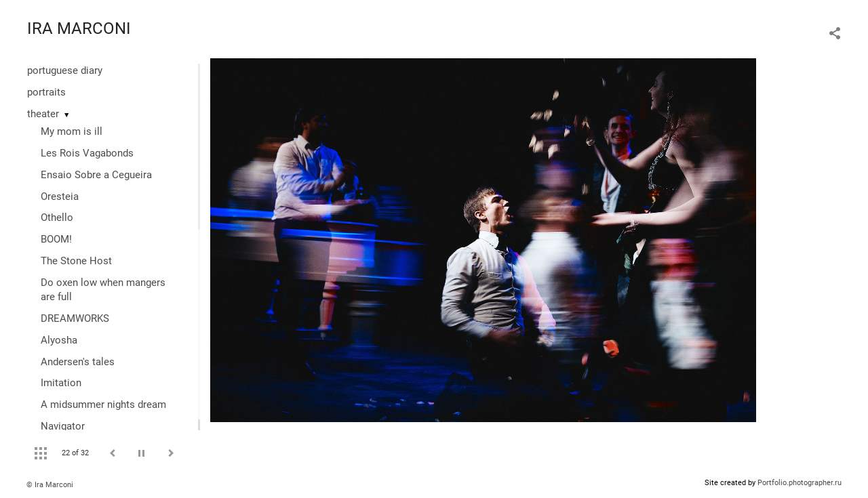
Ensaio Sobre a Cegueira (96, 175)
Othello (57, 217)
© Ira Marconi (50, 485)
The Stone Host (76, 261)
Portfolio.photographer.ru (800, 483)
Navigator (63, 426)
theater (43, 114)
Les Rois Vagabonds (87, 153)
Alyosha (59, 340)
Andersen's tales (78, 362)
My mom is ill (72, 131)
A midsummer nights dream (103, 404)
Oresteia (60, 196)
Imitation (61, 383)
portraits (46, 92)
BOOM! (56, 239)
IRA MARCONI (79, 28)
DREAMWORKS (75, 318)
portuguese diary (65, 70)
